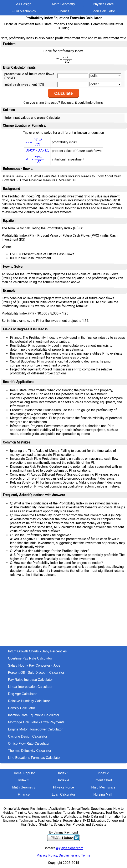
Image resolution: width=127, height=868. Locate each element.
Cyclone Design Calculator (28, 736)
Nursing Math (103, 794)
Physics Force (103, 4)
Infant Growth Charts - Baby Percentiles (37, 651)
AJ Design (24, 4)
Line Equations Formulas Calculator (34, 758)
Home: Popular (24, 773)
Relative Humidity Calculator (29, 701)
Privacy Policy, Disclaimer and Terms (63, 855)
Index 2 (103, 773)
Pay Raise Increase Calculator (31, 680)
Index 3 (24, 780)
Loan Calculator (103, 11)
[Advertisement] (63, 614)
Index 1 (63, 773)
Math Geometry (63, 4)
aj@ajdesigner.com (70, 848)
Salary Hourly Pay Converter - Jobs (34, 665)
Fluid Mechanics (24, 11)
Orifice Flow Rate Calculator (29, 744)
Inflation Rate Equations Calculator (34, 715)
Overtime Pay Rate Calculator (30, 658)
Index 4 (63, 780)
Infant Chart (103, 780)
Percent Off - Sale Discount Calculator (36, 673)
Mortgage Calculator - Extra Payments (36, 722)
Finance (64, 11)
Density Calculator (22, 708)
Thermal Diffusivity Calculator (30, 751)
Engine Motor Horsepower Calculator (35, 729)
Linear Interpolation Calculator (30, 687)
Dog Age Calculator (22, 694)
